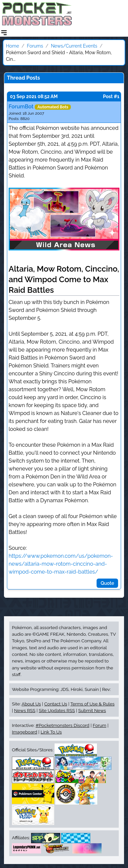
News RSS (25, 710)
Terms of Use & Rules (92, 704)
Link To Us (51, 732)
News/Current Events (74, 46)
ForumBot (21, 107)
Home (13, 46)
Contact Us (56, 704)
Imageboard (25, 732)
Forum (99, 725)
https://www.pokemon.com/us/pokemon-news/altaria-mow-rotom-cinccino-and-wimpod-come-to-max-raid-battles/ (61, 564)
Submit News (92, 710)
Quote (107, 583)
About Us (31, 704)
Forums (35, 46)
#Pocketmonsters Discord (63, 725)
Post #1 (111, 96)
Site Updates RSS (57, 710)
